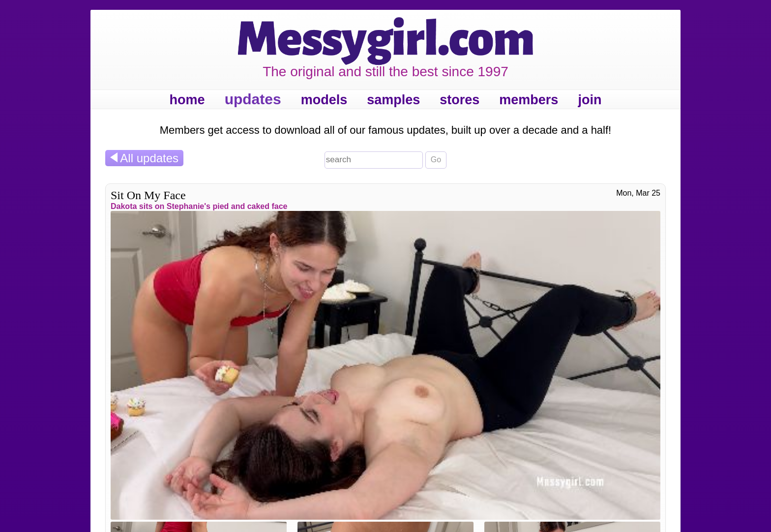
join (590, 100)
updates (253, 99)
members (529, 100)
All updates (144, 158)
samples (393, 100)
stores (460, 100)
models (324, 100)
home (187, 100)
